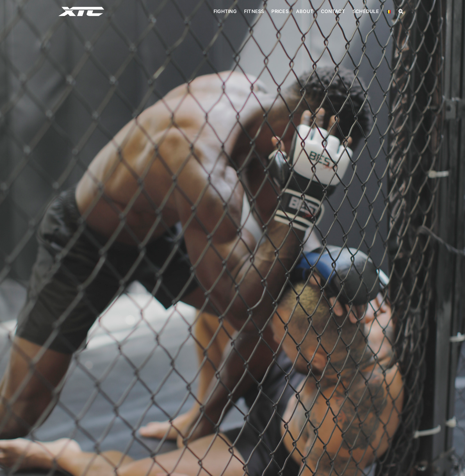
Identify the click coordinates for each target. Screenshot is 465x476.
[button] (401, 11)
